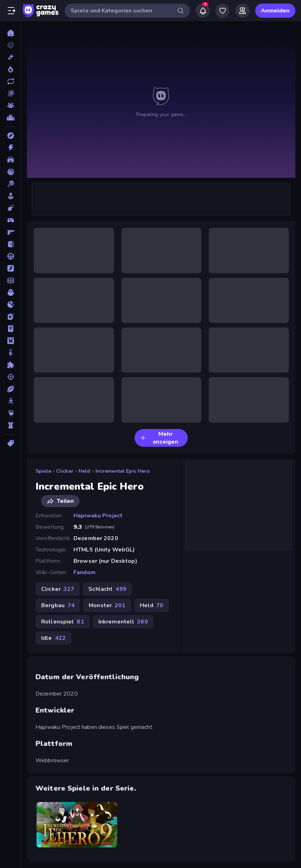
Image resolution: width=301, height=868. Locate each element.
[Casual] (10, 196)
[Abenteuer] (10, 136)
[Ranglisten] (10, 117)
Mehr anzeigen (159, 438)
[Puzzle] (10, 365)
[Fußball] (10, 280)
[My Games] (223, 11)
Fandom (84, 572)
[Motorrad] (10, 353)
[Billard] (10, 184)
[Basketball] (10, 172)
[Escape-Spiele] (10, 244)
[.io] (10, 304)
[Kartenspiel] (10, 317)
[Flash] (10, 268)
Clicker (65, 471)
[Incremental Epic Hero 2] (77, 825)
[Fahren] (10, 256)
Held (84, 471)
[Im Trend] (10, 69)
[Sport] (10, 389)
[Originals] (10, 93)
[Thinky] (10, 413)
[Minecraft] (10, 341)
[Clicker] (10, 208)
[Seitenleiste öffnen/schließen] (11, 11)
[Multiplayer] (10, 105)
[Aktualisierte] (10, 81)
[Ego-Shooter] (10, 232)
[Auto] (10, 160)
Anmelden (275, 11)
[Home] (10, 33)
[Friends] (242, 11)
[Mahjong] (10, 329)
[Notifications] (203, 11)
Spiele (43, 471)
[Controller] (10, 220)
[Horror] (10, 292)
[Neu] (10, 57)
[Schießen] (10, 377)
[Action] (10, 148)
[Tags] (10, 443)
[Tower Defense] (10, 425)
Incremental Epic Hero (123, 471)
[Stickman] (10, 401)
